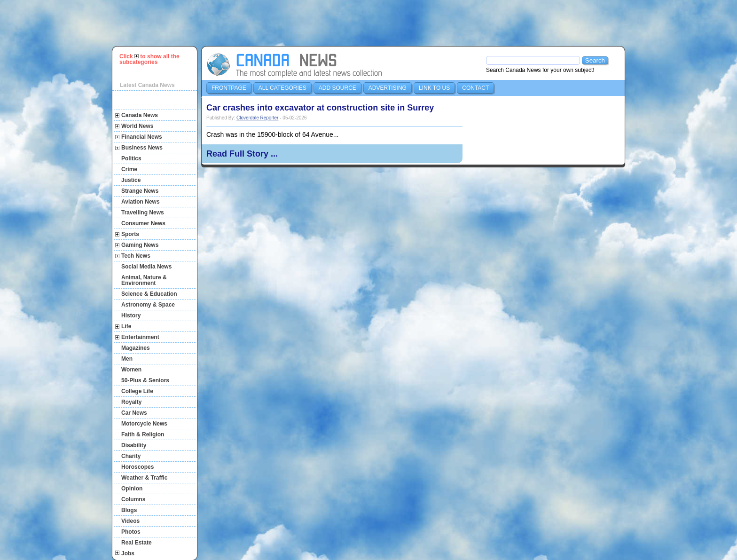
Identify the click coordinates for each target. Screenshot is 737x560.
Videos (130, 521)
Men (127, 359)
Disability (134, 445)
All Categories (282, 88)
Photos (131, 532)
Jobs (128, 553)
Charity (131, 456)
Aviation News (141, 202)
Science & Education (149, 294)
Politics (131, 158)
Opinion (132, 489)
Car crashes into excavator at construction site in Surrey (320, 108)
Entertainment (140, 337)
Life (126, 326)
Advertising (388, 88)
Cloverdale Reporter (258, 118)
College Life (137, 391)
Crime (129, 169)
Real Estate (137, 543)
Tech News (136, 256)
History (131, 315)
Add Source (337, 88)
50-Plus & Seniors (145, 380)
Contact (475, 88)
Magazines (136, 348)
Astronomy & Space (148, 305)
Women (131, 370)
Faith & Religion (143, 434)
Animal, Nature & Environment (144, 280)
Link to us (434, 88)
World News (137, 126)
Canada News (140, 115)
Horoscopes (137, 467)
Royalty (131, 402)
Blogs (129, 510)
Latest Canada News (147, 85)
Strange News (140, 191)
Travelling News (143, 213)
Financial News (142, 137)
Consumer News (143, 223)
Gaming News (140, 245)
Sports (130, 234)
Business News (142, 148)
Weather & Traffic (144, 478)
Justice (131, 180)
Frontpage (229, 88)
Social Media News (146, 267)
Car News (134, 413)
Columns (133, 499)
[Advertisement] (373, 23)
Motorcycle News (144, 424)
